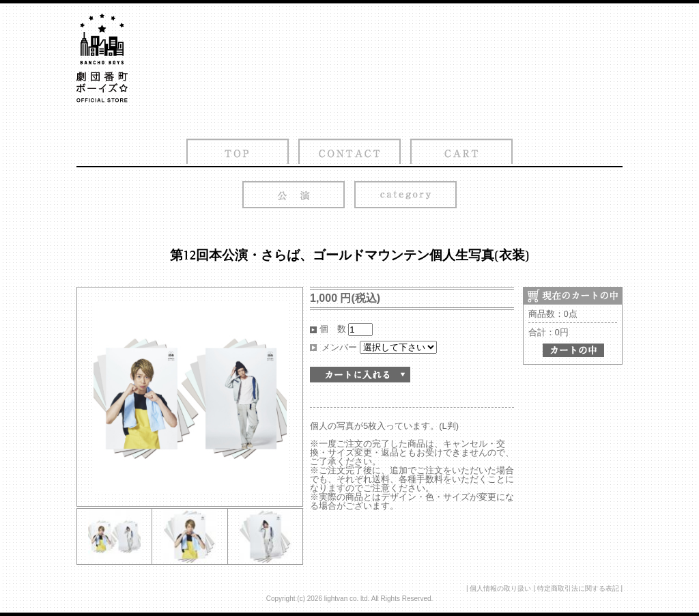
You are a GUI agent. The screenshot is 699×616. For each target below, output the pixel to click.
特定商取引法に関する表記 (578, 588)
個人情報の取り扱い (500, 588)
